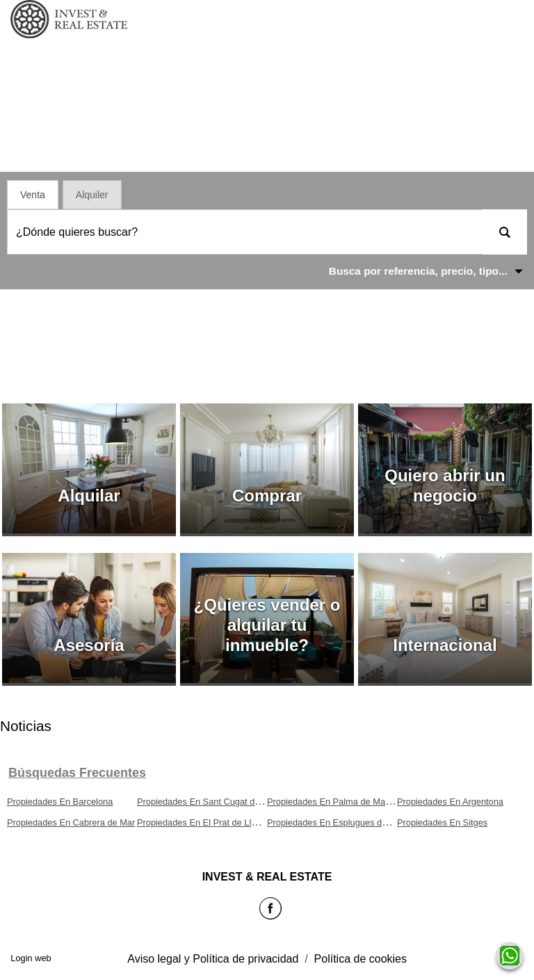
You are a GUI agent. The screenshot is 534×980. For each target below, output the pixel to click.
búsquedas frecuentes (77, 773)
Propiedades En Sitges (442, 822)
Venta (33, 195)
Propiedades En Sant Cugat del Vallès (212, 802)
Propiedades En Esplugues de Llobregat (347, 822)
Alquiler (92, 195)
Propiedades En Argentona (450, 802)
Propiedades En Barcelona (60, 802)
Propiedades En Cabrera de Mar (71, 822)
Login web (31, 958)
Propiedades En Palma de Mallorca (337, 802)
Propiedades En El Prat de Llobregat (209, 822)
